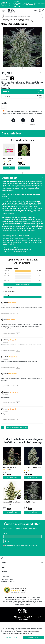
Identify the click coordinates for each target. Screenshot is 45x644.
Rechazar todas (12, 637)
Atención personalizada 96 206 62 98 (7, 4)
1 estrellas (6, 280)
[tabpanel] (23, 47)
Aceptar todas (33, 637)
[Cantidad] (4, 107)
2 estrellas (6, 278)
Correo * (6, 533)
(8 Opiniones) (10, 76)
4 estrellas (6, 273)
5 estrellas (6, 271)
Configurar (22, 641)
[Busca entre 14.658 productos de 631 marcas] (23, 16)
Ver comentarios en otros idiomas (17, 427)
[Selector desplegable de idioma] (36, 11)
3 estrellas (6, 276)
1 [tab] (23, 68)
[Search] (4, 16)
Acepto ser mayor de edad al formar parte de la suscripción (21, 546)
